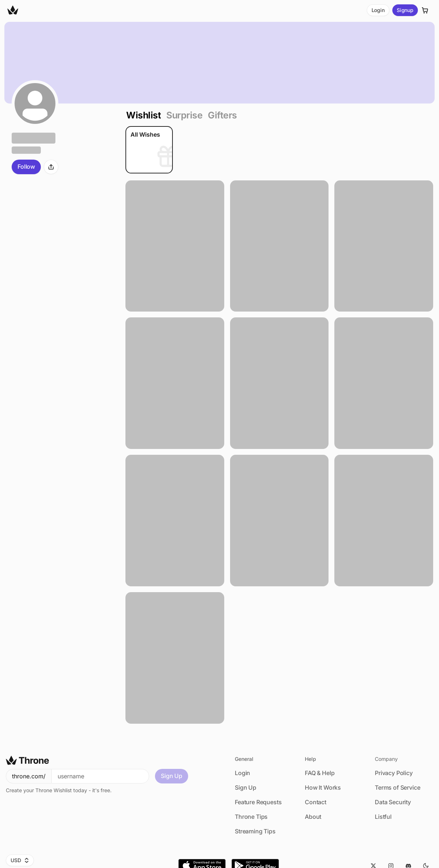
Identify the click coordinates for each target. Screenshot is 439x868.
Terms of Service (397, 787)
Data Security (393, 802)
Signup (405, 10)
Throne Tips (251, 817)
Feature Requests (258, 802)
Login (378, 10)
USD (20, 860)
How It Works (323, 787)
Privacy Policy (394, 773)
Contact (316, 802)
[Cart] (425, 10)
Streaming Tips (255, 831)
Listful (383, 817)
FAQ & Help (320, 773)
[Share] (51, 167)
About (313, 817)
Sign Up (172, 776)
